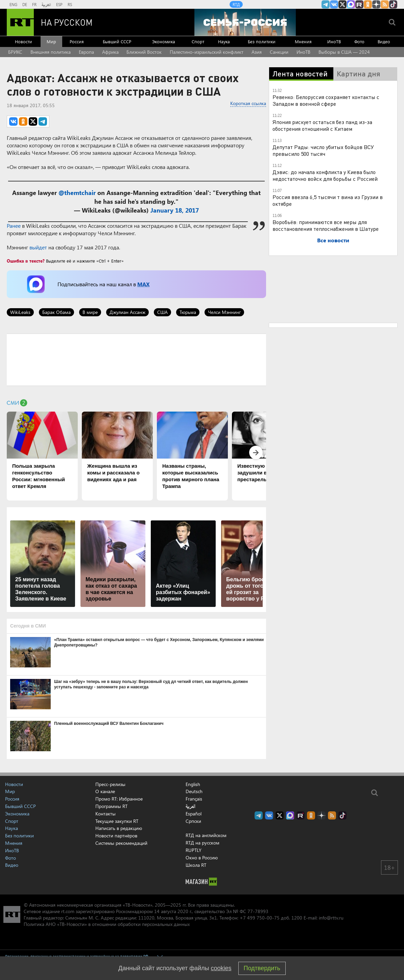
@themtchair (77, 193)
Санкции (279, 52)
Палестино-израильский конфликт (207, 52)
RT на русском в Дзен (376, 4)
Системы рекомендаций (121, 843)
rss (385, 4)
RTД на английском (206, 835)
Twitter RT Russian (342, 4)
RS (70, 4)
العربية (46, 4)
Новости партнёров (116, 836)
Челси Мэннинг (224, 312)
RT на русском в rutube (359, 4)
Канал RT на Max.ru (351, 4)
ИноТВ (334, 41)
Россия (77, 41)
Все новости (333, 240)
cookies (221, 968)
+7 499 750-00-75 (260, 918)
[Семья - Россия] (245, 22)
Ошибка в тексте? (26, 261)
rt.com (68, 911)
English (193, 784)
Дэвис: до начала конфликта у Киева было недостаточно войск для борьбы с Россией (325, 175)
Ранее (14, 226)
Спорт (198, 41)
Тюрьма (188, 312)
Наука (224, 41)
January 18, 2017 (175, 210)
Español (194, 814)
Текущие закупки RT (117, 821)
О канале (105, 791)
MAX (143, 284)
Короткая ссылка (248, 103)
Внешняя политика (51, 52)
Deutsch (194, 791)
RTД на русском (203, 843)
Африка (110, 52)
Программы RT (111, 806)
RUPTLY (194, 850)
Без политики (262, 41)
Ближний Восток (144, 52)
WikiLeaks (20, 312)
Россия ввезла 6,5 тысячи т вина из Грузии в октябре (328, 200)
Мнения (303, 41)
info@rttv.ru (331, 918)
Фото (359, 41)
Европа (86, 52)
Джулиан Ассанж (127, 312)
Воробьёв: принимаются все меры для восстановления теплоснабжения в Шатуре (326, 225)
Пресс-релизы (110, 784)
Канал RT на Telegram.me (326, 4)
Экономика (164, 41)
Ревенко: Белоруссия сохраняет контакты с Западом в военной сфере (326, 100)
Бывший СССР (117, 41)
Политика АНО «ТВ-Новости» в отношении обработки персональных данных (107, 924)
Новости (23, 41)
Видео (384, 41)
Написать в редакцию (119, 828)
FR (34, 4)
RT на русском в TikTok (393, 4)
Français (194, 799)
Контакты (105, 814)
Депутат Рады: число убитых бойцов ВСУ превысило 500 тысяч (323, 150)
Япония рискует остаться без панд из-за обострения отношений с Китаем (322, 125)
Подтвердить (262, 968)
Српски (193, 821)
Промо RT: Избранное (119, 799)
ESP (59, 4)
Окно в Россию (202, 857)
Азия (257, 52)
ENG (13, 4)
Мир (51, 41)
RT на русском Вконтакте (334, 4)
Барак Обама (56, 312)
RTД (236, 4)
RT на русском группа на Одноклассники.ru (368, 4)
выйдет (38, 247)
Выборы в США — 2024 (344, 52)
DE (25, 4)
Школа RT (196, 865)
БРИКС (15, 52)
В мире (90, 312)
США (162, 312)
